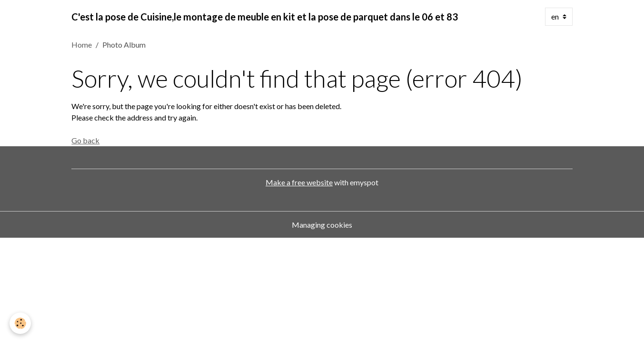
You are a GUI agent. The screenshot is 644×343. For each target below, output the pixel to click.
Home (82, 45)
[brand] (265, 17)
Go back (85, 140)
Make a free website (299, 182)
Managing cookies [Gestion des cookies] (322, 225)
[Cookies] (20, 323)
